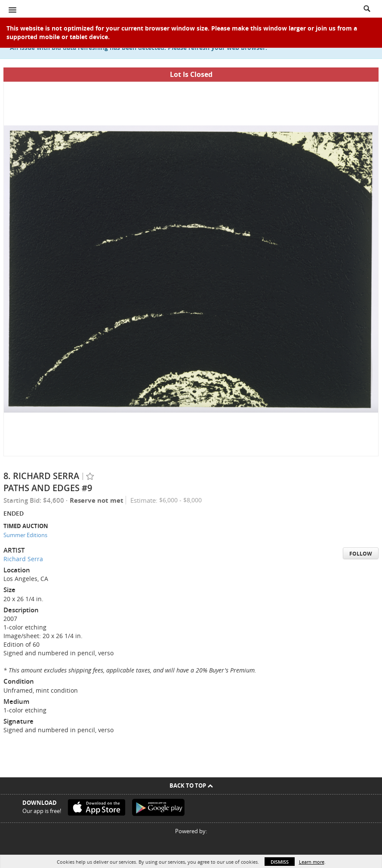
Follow (361, 554)
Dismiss (280, 862)
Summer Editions (25, 535)
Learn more (312, 862)
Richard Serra (23, 559)
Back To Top (191, 785)
